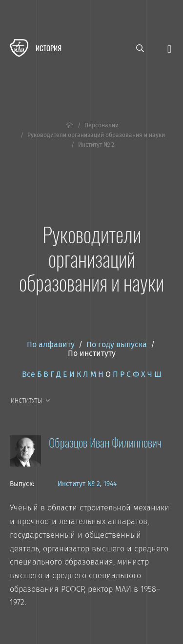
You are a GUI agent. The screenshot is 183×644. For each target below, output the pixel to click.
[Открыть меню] (169, 48)
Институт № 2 (79, 484)
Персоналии (102, 125)
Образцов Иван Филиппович (105, 442)
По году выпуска (117, 344)
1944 (110, 484)
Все (29, 374)
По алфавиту (51, 344)
